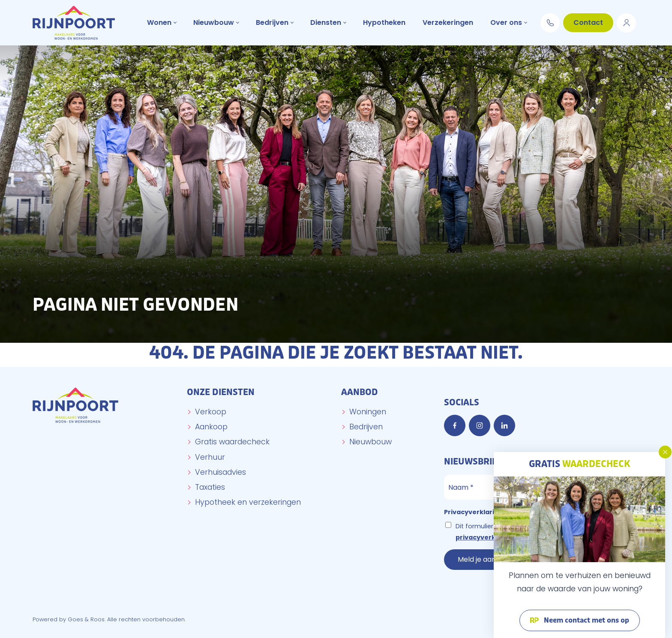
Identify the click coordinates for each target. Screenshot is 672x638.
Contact (588, 22)
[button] (665, 452)
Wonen (159, 22)
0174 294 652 (550, 21)
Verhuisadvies (220, 472)
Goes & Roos (86, 619)
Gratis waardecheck (232, 442)
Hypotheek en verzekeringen (248, 502)
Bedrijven (272, 22)
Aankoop (211, 427)
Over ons (506, 22)
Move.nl (626, 21)
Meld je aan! (478, 559)
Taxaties (210, 487)
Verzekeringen (448, 22)
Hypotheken (384, 22)
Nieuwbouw (214, 22)
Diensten (326, 22)
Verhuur (210, 457)
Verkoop (211, 412)
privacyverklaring (485, 537)
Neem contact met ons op (586, 620)
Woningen (368, 412)
